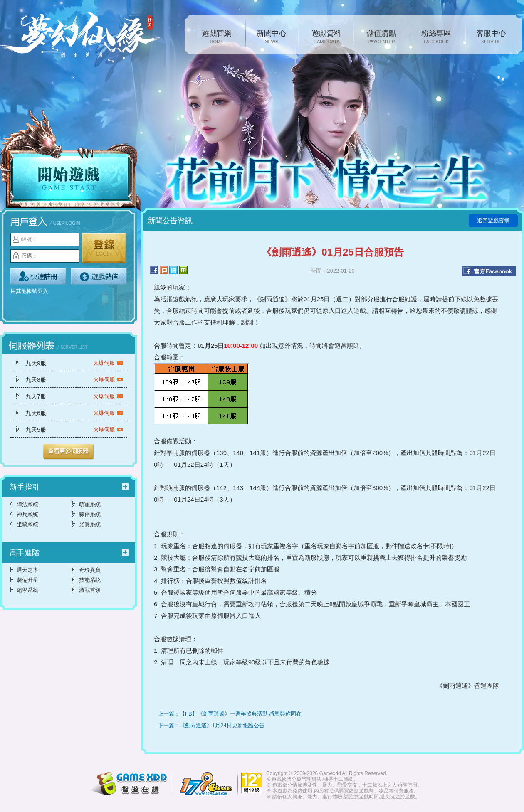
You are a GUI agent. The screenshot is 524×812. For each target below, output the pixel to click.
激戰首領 (90, 590)
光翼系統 (90, 524)
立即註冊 (38, 276)
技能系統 (90, 580)
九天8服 (74, 380)
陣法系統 (27, 504)
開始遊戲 (71, 161)
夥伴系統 (90, 514)
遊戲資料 (326, 37)
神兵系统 (27, 514)
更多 (69, 452)
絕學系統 (27, 590)
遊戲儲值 (99, 276)
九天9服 (74, 363)
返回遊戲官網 (493, 220)
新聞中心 (272, 37)
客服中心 (491, 37)
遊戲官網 (217, 37)
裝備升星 (27, 580)
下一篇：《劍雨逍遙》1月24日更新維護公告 (211, 725)
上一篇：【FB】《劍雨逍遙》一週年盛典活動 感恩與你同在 (230, 714)
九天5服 (74, 430)
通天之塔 (27, 570)
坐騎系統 (27, 524)
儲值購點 (381, 37)
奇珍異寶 (90, 570)
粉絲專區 (436, 37)
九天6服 (74, 413)
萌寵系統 (90, 504)
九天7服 (74, 396)
